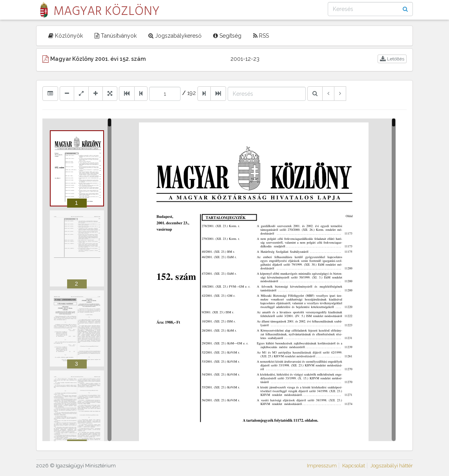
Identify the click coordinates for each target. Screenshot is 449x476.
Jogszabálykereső (175, 36)
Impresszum (322, 466)
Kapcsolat (354, 466)
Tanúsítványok (116, 36)
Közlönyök (66, 36)
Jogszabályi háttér (392, 466)
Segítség (227, 36)
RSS (261, 36)
